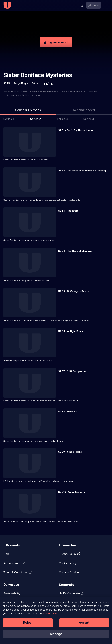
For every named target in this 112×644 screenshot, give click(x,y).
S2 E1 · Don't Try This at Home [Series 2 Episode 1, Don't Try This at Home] (76, 130)
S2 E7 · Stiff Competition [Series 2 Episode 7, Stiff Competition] (73, 371)
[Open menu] (105, 5)
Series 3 (62, 119)
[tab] (84, 111)
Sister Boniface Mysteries (38, 75)
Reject (28, 623)
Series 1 (9, 119)
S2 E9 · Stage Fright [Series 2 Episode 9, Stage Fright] (70, 452)
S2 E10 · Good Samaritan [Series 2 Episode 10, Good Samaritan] (73, 492)
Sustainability (12, 593)
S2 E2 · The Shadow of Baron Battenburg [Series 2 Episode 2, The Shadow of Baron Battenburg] (82, 171)
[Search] (81, 5)
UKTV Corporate (69, 593)
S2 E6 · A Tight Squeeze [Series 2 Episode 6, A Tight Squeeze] (72, 331)
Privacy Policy (68, 554)
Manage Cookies (69, 572)
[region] (56, 621)
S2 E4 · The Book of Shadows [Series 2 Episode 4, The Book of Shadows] (75, 251)
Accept (84, 623)
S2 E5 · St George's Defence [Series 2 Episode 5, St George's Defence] (75, 291)
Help (6, 554)
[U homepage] (7, 5)
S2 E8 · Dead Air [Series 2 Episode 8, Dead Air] (68, 412)
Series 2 (36, 119)
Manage (56, 634)
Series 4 (89, 119)
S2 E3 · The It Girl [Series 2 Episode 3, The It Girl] (68, 211)
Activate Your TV (14, 563)
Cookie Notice (51, 614)
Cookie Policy (68, 563)
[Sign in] (94, 5)
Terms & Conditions (16, 572)
